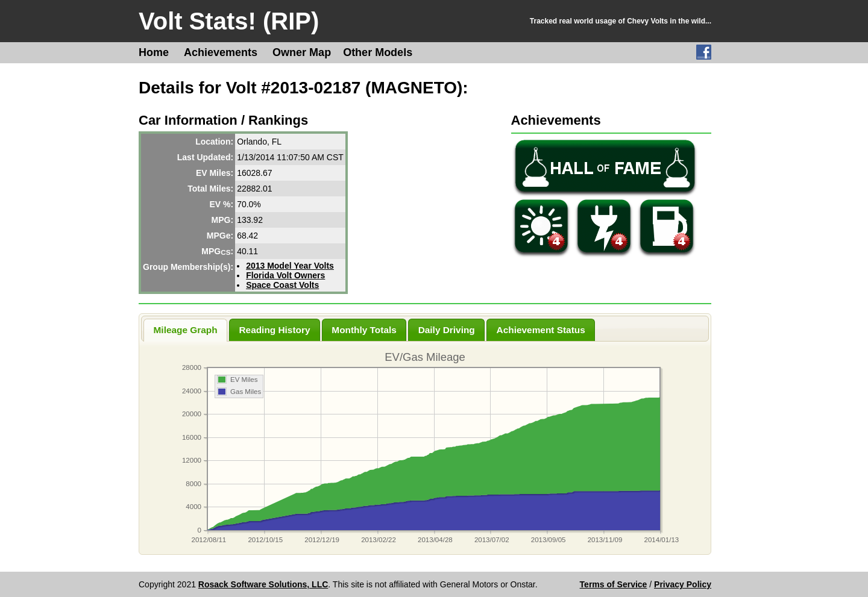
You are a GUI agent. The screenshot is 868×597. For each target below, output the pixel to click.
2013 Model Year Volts (290, 266)
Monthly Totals (364, 330)
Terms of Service (614, 584)
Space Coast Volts (282, 285)
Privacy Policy (683, 584)
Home (154, 52)
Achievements (221, 52)
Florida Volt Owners (285, 275)
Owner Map (302, 52)
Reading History (274, 330)
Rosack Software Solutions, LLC (263, 584)
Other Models (378, 52)
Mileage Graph (186, 330)
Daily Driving (447, 330)
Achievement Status (541, 330)
